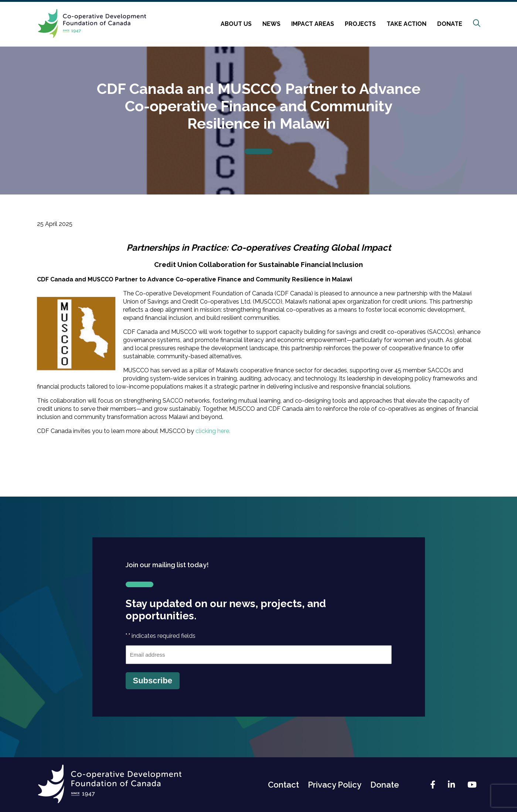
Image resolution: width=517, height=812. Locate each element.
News (271, 24)
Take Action (407, 24)
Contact (283, 785)
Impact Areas (313, 24)
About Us (236, 24)
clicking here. (213, 431)
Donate (450, 24)
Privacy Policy (335, 785)
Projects (360, 24)
